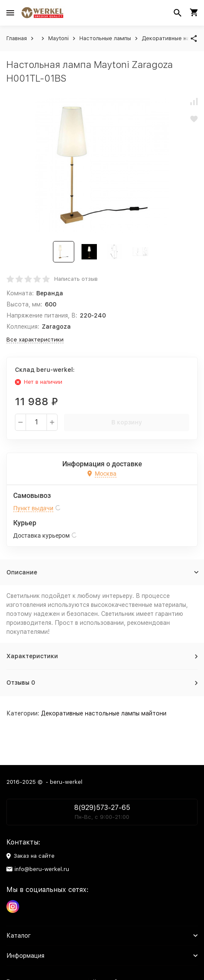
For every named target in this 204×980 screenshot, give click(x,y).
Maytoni (58, 38)
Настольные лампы (105, 38)
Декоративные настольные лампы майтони (104, 713)
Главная (17, 38)
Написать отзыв (76, 279)
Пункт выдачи (33, 508)
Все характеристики (35, 340)
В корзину (127, 422)
